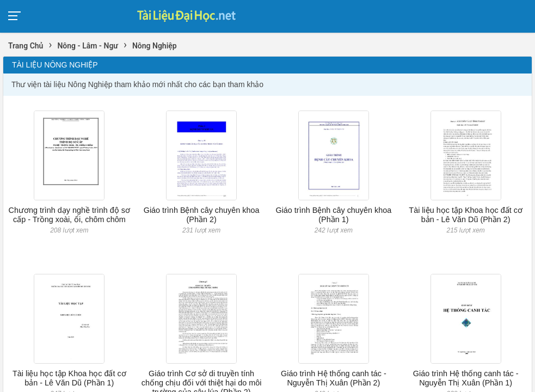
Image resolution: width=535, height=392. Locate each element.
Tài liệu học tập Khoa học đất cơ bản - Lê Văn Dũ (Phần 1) (69, 378)
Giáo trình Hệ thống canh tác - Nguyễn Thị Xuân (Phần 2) (334, 378)
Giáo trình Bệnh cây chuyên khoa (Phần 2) (202, 215)
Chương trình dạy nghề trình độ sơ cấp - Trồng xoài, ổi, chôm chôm (69, 215)
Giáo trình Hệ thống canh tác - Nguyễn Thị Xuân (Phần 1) (466, 378)
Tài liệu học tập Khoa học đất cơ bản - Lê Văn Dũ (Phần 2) (466, 215)
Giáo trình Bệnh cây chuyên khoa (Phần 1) (333, 215)
